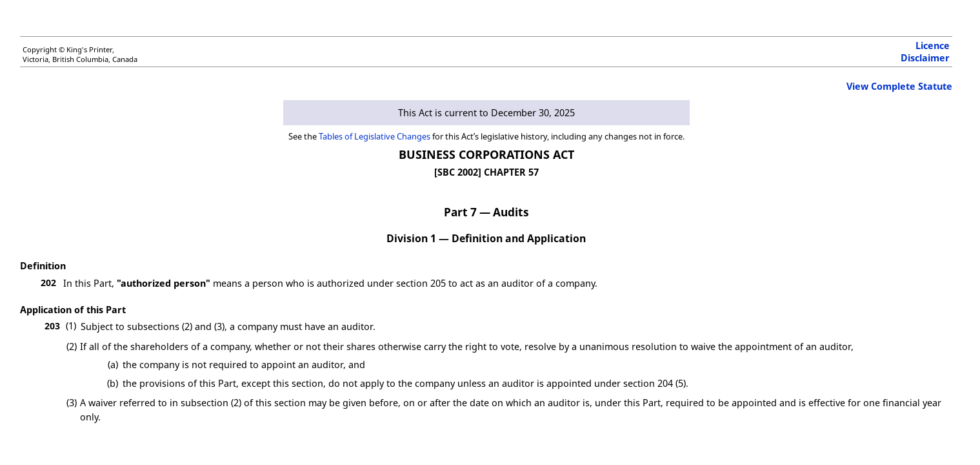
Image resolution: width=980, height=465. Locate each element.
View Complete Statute (899, 86)
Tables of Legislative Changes (375, 136)
